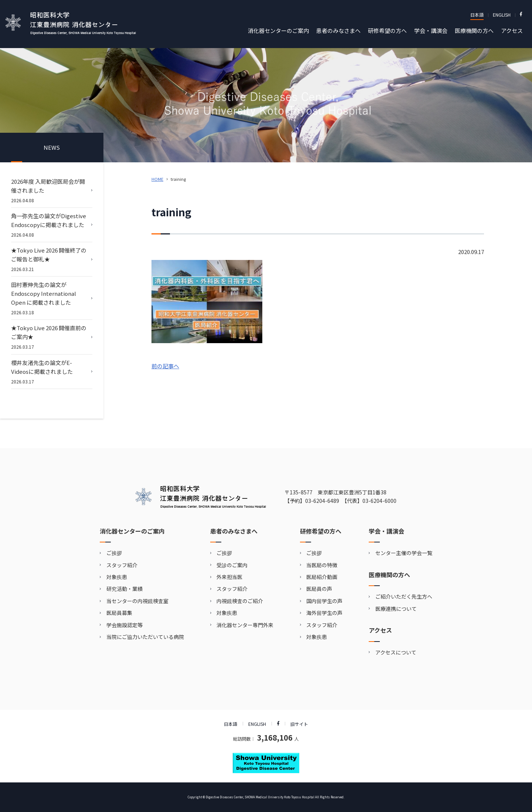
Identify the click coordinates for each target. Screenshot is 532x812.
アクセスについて (396, 652)
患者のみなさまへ (338, 31)
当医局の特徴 (322, 565)
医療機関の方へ (474, 31)
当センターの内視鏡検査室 (137, 601)
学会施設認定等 (125, 625)
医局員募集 (119, 613)
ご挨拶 (114, 553)
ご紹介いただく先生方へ (404, 596)
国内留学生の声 (324, 601)
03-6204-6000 (379, 501)
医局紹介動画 (322, 577)
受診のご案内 (232, 565)
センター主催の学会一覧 (404, 553)
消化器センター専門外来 (245, 625)
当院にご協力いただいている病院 (145, 637)
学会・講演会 (431, 31)
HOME (157, 179)
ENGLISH (502, 15)
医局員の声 (319, 589)
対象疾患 (117, 577)
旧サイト (299, 724)
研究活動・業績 (125, 589)
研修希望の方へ (387, 31)
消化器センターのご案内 (278, 31)
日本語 (477, 15)
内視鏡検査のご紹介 (240, 601)
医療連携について (396, 609)
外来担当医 (229, 577)
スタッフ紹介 (122, 565)
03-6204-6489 (322, 501)
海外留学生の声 (324, 613)
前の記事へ (165, 366)
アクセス (512, 31)
